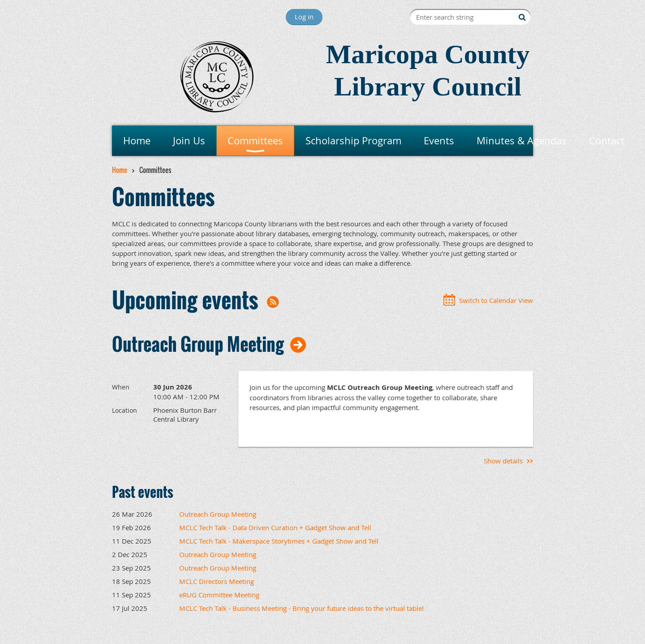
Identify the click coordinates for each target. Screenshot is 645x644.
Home (120, 170)
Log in (304, 17)
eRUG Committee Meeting (219, 595)
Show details (503, 461)
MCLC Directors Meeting (217, 581)
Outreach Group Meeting (198, 344)
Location (125, 410)
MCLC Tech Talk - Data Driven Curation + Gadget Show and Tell (275, 527)
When (121, 387)
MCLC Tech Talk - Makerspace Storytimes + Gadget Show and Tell (279, 541)
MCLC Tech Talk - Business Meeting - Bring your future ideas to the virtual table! (301, 608)
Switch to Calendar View (496, 300)
